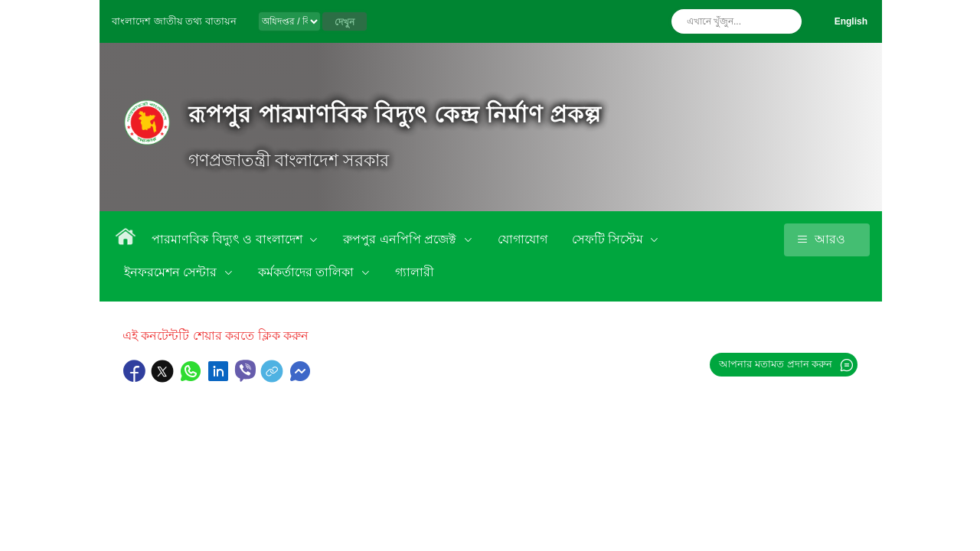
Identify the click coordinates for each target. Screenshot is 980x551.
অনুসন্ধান (786, 21)
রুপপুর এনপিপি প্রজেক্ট (401, 239)
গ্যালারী (415, 272)
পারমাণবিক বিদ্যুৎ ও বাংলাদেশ (229, 239)
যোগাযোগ (523, 239)
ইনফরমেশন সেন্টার (172, 272)
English (851, 21)
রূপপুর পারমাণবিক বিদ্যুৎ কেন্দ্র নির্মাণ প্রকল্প (395, 114)
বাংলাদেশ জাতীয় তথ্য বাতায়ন (174, 21)
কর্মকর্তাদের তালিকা (308, 272)
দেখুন (345, 22)
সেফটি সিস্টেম (609, 239)
